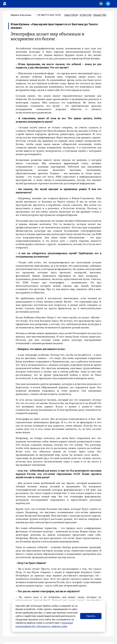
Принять (91, 616)
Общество (100, 15)
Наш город (71, 15)
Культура (86, 15)
